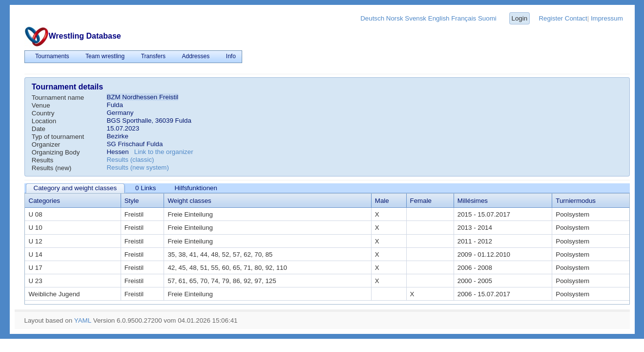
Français (464, 18)
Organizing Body (56, 152)
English (439, 18)
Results (42, 160)
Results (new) (52, 168)
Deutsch (372, 18)
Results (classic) (130, 160)
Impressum (607, 18)
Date (39, 129)
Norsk (395, 18)
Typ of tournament (58, 137)
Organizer (46, 144)
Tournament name (58, 98)
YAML (83, 320)
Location (44, 121)
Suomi (487, 18)
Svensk (415, 18)
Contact (576, 18)
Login (519, 18)
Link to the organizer (164, 152)
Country (43, 113)
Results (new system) (137, 167)
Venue (41, 105)
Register (551, 18)
